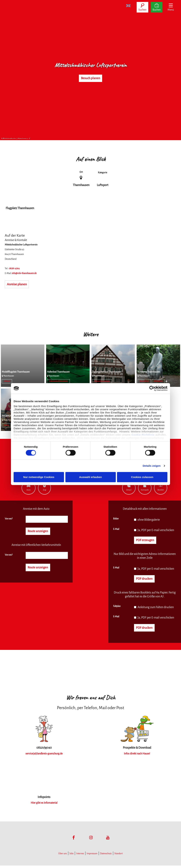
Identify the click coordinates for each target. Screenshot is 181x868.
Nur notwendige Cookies (39, 477)
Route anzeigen (40, 532)
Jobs (71, 856)
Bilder (116, 519)
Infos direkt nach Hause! (137, 756)
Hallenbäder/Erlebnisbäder (59, 381)
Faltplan (117, 608)
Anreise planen (19, 285)
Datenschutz (106, 856)
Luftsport (7, 381)
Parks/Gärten (144, 381)
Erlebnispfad (158, 381)
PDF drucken (146, 580)
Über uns (63, 856)
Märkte (6, 425)
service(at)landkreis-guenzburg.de (44, 756)
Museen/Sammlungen (102, 381)
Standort (119, 856)
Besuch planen (90, 78)
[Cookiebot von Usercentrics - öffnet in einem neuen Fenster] (152, 388)
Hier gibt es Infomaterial (44, 805)
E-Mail (116, 529)
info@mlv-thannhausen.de (24, 273)
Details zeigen (152, 466)
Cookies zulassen (142, 477)
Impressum (92, 856)
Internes (80, 856)
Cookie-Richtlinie (143, 435)
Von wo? (9, 519)
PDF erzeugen (147, 541)
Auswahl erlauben (90, 477)
